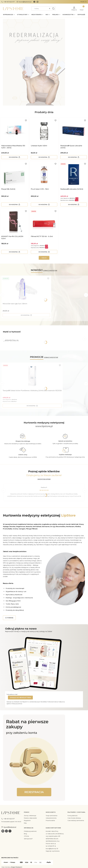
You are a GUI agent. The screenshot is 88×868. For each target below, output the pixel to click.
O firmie (26, 836)
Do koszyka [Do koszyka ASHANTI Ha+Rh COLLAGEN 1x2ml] (13, 252)
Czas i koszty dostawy (74, 818)
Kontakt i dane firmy (52, 831)
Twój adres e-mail (12, 694)
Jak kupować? (28, 839)
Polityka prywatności (30, 831)
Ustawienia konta (51, 818)
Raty (25, 823)
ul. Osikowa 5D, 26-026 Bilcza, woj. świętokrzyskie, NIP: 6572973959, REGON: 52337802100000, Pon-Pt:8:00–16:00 (55, 839)
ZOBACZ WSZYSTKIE (50, 270)
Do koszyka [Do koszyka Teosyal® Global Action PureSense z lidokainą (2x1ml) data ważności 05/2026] (31, 406)
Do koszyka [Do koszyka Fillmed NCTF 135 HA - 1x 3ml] (43, 252)
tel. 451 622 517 (50, 846)
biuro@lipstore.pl (51, 849)
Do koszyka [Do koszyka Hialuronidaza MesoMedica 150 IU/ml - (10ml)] (13, 157)
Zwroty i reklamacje (30, 816)
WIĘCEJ (44, 258)
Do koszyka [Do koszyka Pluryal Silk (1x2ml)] (13, 205)
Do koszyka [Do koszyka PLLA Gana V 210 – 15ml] (43, 205)
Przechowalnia (50, 820)
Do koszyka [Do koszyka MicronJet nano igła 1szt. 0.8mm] (25, 315)
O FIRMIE (9, 618)
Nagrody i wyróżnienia (53, 851)
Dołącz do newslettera (20, 698)
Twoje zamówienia (52, 816)
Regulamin (27, 820)
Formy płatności (73, 816)
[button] (53, 8)
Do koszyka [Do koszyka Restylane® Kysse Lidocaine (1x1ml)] (72, 157)
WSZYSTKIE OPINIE (44, 479)
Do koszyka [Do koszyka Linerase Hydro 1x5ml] (43, 157)
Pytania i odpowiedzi (30, 818)
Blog (25, 834)
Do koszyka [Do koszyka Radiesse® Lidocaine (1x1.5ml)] (72, 205)
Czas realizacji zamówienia (76, 820)
